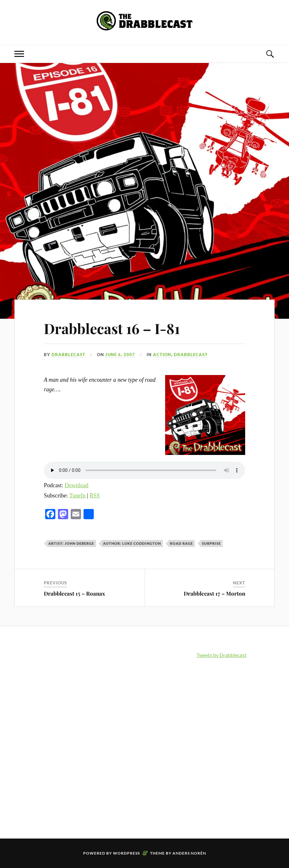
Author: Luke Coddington (132, 543)
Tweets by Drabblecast (221, 655)
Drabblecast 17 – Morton (214, 593)
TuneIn (77, 496)
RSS (95, 496)
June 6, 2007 (120, 355)
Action (162, 355)
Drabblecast (68, 355)
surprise (211, 543)
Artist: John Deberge (71, 543)
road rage (181, 543)
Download (76, 485)
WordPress (126, 853)
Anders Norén (189, 853)
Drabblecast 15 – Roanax (74, 593)
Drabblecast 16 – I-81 (112, 328)
